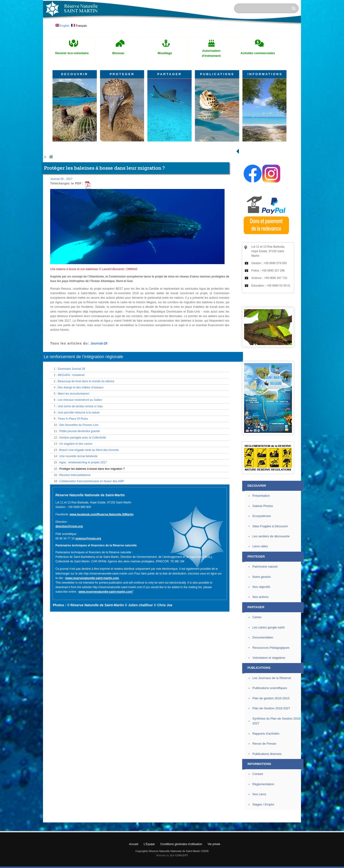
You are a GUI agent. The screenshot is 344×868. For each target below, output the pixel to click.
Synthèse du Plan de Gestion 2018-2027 (277, 753)
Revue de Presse (264, 776)
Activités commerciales (258, 53)
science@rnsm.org (88, 570)
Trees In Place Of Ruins (73, 451)
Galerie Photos (263, 538)
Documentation (263, 669)
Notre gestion (261, 609)
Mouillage (165, 53)
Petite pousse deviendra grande (79, 463)
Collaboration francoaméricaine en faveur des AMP (92, 513)
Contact (258, 806)
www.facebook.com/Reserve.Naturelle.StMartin (102, 546)
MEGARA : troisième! (71, 407)
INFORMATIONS (265, 74)
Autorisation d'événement (211, 53)
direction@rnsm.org (69, 558)
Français (79, 26)
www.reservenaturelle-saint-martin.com (92, 610)
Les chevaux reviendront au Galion (80, 432)
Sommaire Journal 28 (71, 401)
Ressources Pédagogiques (271, 680)
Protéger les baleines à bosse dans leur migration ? (92, 501)
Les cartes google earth (269, 659)
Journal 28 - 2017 (61, 211)
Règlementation (263, 816)
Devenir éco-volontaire (72, 53)
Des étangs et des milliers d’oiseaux (81, 419)
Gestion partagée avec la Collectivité (83, 470)
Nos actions (260, 629)
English (62, 26)
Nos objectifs (261, 619)
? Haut (312, 850)
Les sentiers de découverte (271, 568)
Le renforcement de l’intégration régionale (83, 389)
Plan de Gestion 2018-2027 (271, 740)
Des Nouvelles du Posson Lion (79, 457)
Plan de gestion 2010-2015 (271, 730)
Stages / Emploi (263, 836)
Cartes (257, 649)
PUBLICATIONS (217, 74)
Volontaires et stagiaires (269, 690)
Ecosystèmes (261, 548)
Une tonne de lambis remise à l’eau (80, 438)
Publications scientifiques (270, 720)
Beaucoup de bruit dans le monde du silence (86, 413)
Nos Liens (259, 826)
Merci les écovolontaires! (74, 426)
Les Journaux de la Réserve (272, 710)
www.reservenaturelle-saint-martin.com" (106, 624)
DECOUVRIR (75, 74)
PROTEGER (122, 74)
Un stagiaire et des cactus (76, 476)
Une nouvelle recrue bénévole (78, 488)
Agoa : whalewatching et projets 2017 (83, 494)
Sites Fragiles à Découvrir (270, 558)
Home (51, 189)
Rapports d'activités (266, 766)
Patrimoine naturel (265, 599)
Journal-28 (99, 375)
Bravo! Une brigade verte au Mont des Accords (89, 482)
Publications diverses (267, 786)
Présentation (261, 528)
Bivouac (118, 53)
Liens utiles (260, 578)
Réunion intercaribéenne (75, 507)
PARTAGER (170, 74)
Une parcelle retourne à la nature (79, 444)
